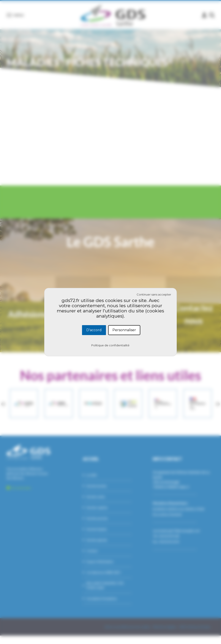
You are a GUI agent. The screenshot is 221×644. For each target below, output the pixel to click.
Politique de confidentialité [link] (110, 345)
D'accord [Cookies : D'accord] (94, 330)
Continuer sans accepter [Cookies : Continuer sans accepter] (154, 294)
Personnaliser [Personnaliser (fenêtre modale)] (124, 330)
